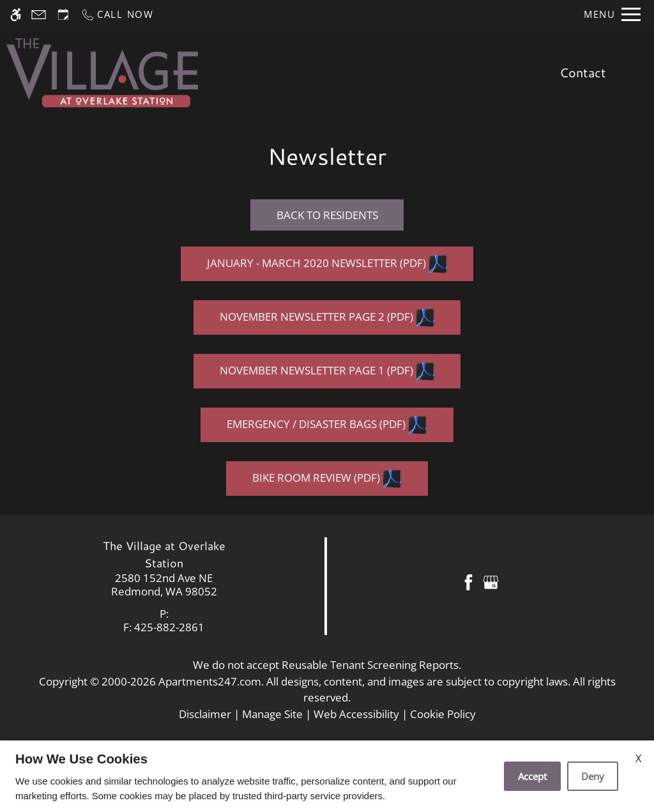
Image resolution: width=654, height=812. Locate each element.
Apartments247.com (210, 681)
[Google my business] (491, 581)
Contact (583, 72)
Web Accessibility (356, 714)
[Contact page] (39, 14)
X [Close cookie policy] (638, 758)
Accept (532, 776)
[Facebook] (468, 581)
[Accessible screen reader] (16, 14)
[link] (164, 585)
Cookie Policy (443, 714)
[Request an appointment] (63, 14)
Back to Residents (327, 215)
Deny (593, 776)
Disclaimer (205, 714)
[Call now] (117, 14)
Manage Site (272, 714)
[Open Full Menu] (612, 14)
